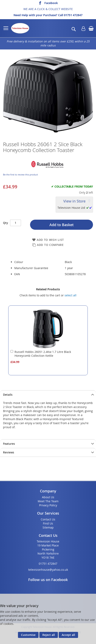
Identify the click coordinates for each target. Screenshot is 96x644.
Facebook (51, 3)
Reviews (9, 452)
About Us (48, 497)
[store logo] (20, 28)
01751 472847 (73, 15)
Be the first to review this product (20, 175)
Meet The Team (48, 501)
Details (8, 395)
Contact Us (48, 519)
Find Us (48, 523)
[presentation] (48, 395)
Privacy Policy (48, 505)
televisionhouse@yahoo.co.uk (48, 570)
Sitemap (48, 527)
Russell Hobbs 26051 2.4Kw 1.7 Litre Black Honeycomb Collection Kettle (43, 354)
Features (9, 444)
